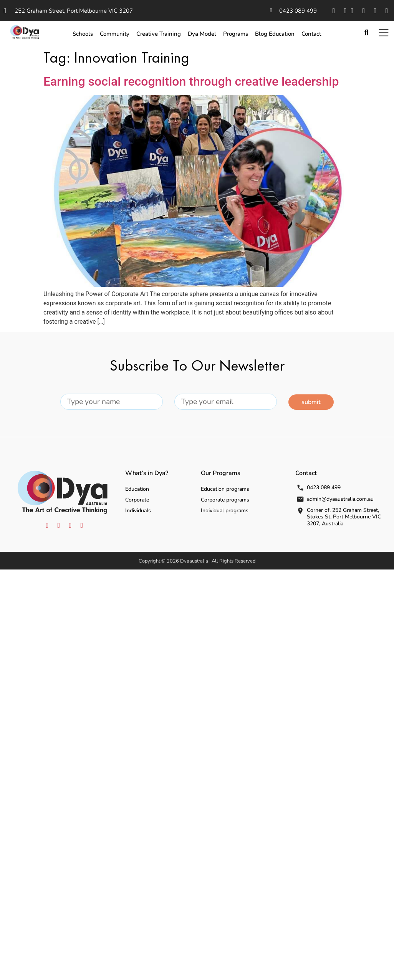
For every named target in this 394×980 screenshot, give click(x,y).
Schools (83, 34)
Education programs (225, 489)
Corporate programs (225, 500)
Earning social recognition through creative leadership (191, 81)
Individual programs (225, 511)
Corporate (137, 500)
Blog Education (275, 34)
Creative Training (159, 34)
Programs (236, 34)
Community (115, 34)
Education (137, 489)
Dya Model (202, 34)
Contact (311, 34)
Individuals (138, 511)
